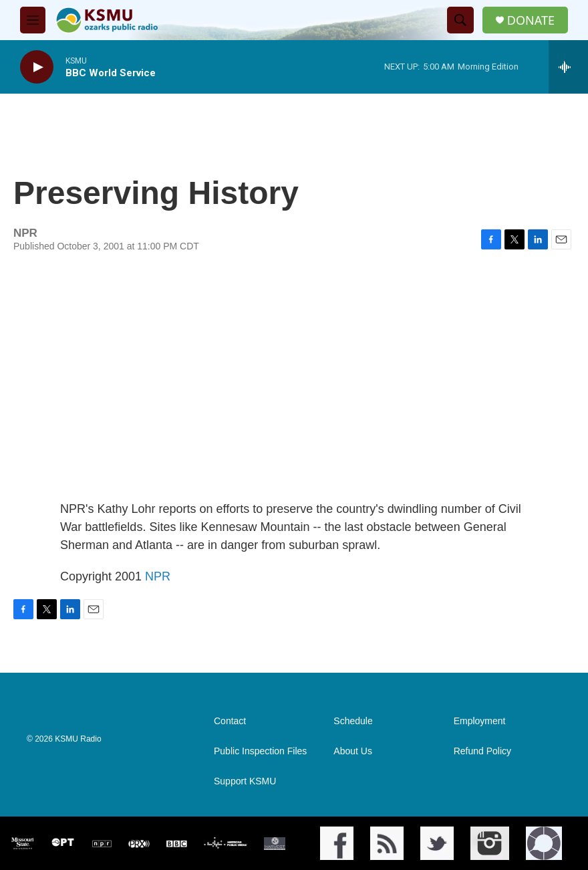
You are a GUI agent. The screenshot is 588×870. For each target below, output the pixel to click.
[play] (37, 67)
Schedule (353, 721)
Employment (480, 721)
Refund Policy (482, 751)
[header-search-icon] (460, 20)
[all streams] (568, 67)
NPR (158, 576)
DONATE (531, 20)
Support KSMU (245, 781)
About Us (353, 751)
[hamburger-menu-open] (33, 20)
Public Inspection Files (260, 751)
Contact (230, 721)
